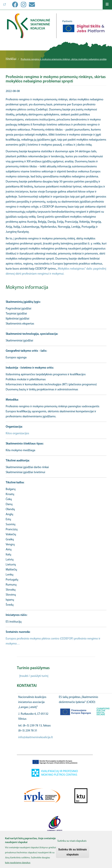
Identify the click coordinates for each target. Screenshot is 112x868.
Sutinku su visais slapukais (72, 844)
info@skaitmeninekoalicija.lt (36, 737)
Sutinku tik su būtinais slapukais (73, 855)
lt (5, 5)
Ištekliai (11, 59)
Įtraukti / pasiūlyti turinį (34, 676)
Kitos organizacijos (17, 433)
